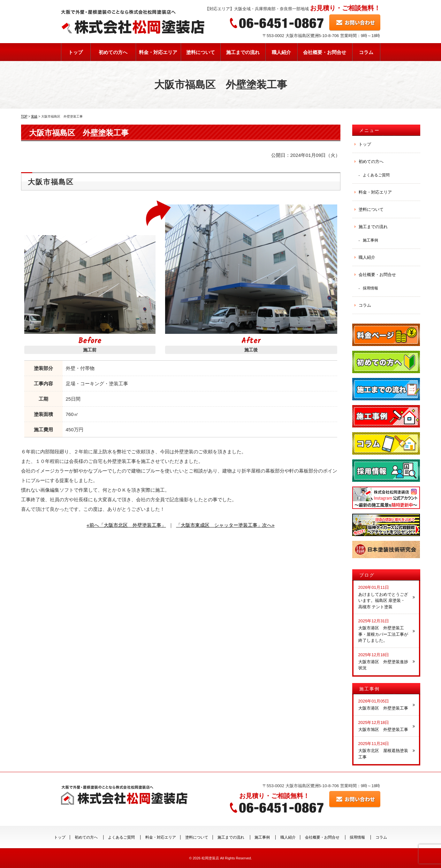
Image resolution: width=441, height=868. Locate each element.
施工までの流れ (243, 52)
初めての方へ (113, 52)
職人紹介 (281, 52)
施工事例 (370, 240)
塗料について (201, 52)
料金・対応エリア (158, 52)
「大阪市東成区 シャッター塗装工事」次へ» (225, 525)
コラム (366, 52)
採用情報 (370, 288)
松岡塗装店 (210, 858)
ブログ (367, 575)
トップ (76, 52)
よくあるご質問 (376, 175)
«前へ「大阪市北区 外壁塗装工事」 (126, 525)
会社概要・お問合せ (325, 52)
